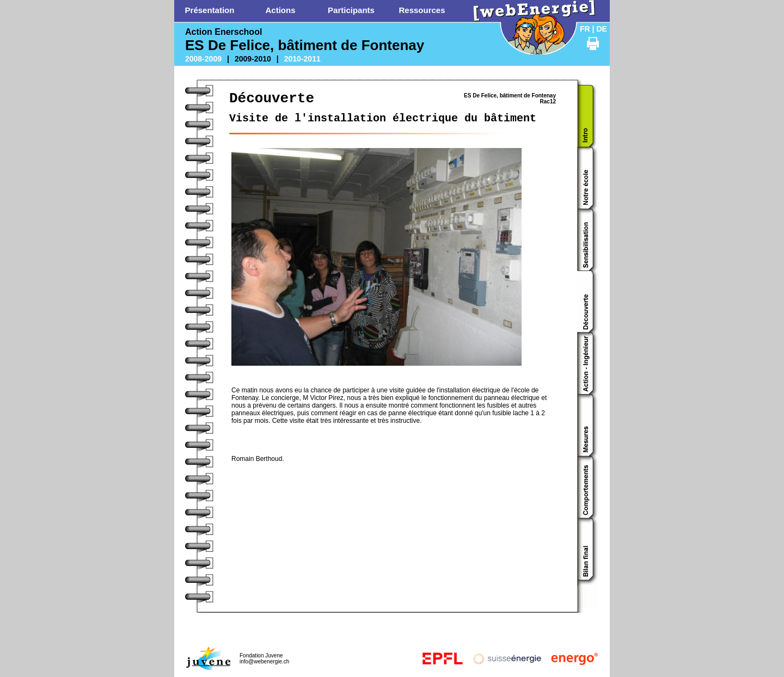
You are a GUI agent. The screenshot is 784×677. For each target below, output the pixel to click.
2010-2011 (302, 59)
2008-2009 (203, 59)
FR (585, 29)
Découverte (272, 99)
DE (601, 29)
